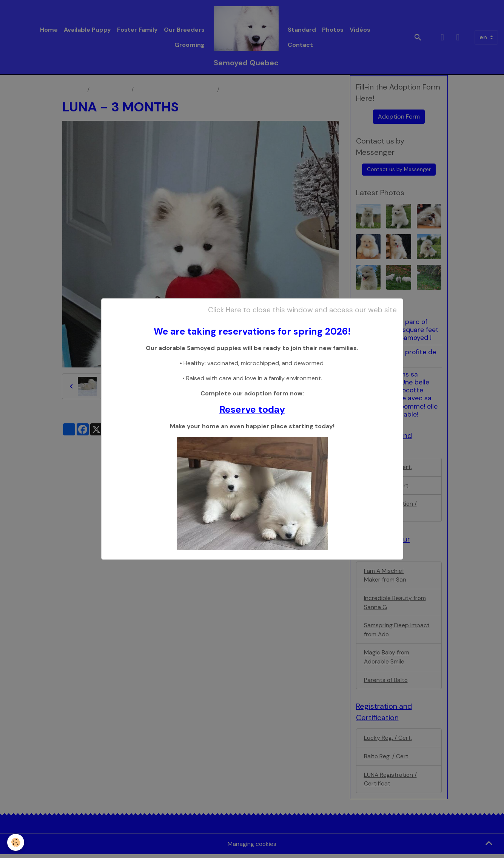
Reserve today (252, 410)
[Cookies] (16, 842)
